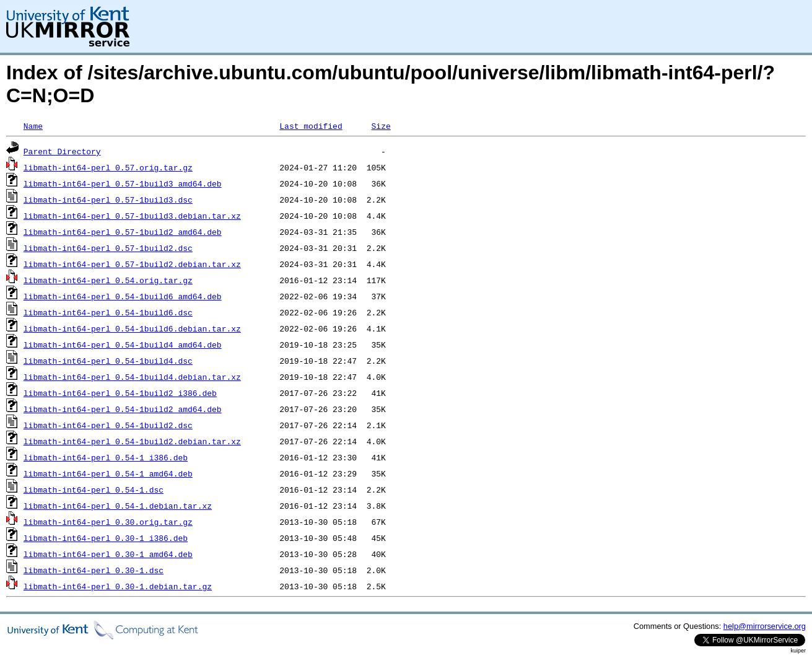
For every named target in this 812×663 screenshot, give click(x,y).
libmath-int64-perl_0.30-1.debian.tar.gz (118, 586)
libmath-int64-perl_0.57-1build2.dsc (108, 248)
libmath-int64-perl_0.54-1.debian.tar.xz (118, 506)
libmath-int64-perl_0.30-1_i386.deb (106, 538)
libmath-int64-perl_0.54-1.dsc (94, 490)
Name (33, 126)
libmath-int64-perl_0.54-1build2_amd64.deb (123, 409)
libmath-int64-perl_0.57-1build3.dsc (108, 200)
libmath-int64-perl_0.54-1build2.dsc (108, 425)
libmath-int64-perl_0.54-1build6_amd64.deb (123, 296)
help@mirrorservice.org (765, 626)
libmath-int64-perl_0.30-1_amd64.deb (108, 554)
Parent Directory (62, 151)
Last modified (311, 126)
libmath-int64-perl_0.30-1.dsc (94, 570)
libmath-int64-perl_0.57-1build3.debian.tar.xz (132, 216)
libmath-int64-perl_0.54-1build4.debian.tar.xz (132, 377)
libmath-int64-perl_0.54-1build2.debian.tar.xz (132, 441)
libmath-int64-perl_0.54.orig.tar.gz (108, 280)
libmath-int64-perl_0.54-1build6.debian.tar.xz (132, 328)
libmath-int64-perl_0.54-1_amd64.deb (108, 473)
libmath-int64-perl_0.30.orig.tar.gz (108, 522)
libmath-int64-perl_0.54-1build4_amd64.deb (123, 345)
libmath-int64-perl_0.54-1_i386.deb (106, 457)
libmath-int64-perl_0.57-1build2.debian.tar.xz (132, 264)
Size (381, 126)
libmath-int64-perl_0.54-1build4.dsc (108, 361)
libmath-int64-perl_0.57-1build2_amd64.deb (123, 232)
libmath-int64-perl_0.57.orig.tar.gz (108, 167)
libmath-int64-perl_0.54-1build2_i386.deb (120, 393)
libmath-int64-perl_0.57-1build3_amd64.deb (123, 183)
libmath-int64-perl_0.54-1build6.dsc (108, 312)
